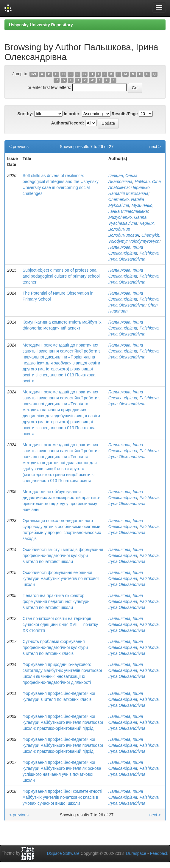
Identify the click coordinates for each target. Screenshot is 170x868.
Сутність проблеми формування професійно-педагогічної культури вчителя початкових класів (55, 647)
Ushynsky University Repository (41, 25)
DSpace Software (63, 853)
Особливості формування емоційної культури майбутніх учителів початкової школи (61, 578)
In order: (72, 114)
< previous (19, 147)
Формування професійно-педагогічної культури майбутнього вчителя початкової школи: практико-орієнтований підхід (63, 722)
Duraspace (136, 853)
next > (155, 147)
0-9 (34, 74)
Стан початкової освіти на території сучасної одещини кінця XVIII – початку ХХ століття (60, 624)
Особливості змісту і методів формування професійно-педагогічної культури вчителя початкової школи (63, 555)
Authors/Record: (68, 123)
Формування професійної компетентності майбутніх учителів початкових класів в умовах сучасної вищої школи (63, 797)
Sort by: (25, 114)
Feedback (159, 853)
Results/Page (125, 114)
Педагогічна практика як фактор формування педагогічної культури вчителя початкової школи (56, 601)
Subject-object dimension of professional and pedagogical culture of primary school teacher (61, 276)
